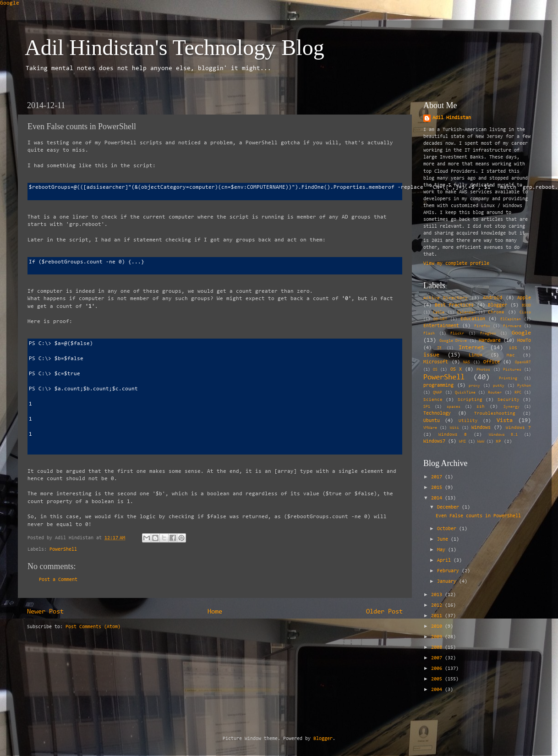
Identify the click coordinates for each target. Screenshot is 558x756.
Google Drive (453, 341)
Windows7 (434, 441)
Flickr (457, 334)
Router (495, 393)
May (443, 550)
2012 (438, 605)
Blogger (498, 305)
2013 (438, 595)
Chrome (496, 312)
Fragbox (488, 334)
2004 (438, 690)
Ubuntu (432, 421)
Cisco (525, 312)
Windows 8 (453, 435)
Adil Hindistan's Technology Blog (175, 47)
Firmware (512, 326)
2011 (438, 616)
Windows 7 (518, 428)
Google (10, 3)
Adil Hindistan (452, 118)
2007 (438, 658)
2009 (438, 637)
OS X (456, 370)
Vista (505, 420)
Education (473, 319)
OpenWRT (523, 362)
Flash (429, 334)
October (448, 529)
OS (435, 370)
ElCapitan (511, 319)
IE (439, 348)
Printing (508, 378)
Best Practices (454, 305)
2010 (438, 627)
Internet (471, 348)
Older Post (384, 612)
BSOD (526, 306)
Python (524, 386)
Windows (481, 428)
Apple (524, 298)
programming (438, 386)
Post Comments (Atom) (93, 627)
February (449, 571)
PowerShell (63, 550)
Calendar (466, 312)
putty (499, 386)
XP (498, 442)
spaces (454, 407)
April (445, 561)
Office (492, 362)
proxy (474, 386)
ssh (481, 407)
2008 (438, 648)
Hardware (490, 341)
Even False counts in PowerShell (478, 516)
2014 (438, 498)
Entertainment (441, 326)
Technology (437, 414)
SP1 (427, 407)
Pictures (512, 370)
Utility (468, 421)
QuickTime (465, 393)
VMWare (430, 428)
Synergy (511, 407)
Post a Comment (58, 580)
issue (431, 355)
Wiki (454, 428)
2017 (438, 477)
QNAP (438, 393)
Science (433, 400)
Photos (483, 370)
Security (509, 400)
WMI (462, 442)
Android (492, 298)
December (449, 507)
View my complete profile (456, 264)
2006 (438, 669)
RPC (518, 393)
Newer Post (45, 612)
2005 (438, 679)
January (448, 582)
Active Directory (446, 298)
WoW (481, 442)
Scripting (470, 400)
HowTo (524, 341)
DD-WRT (440, 319)
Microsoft (436, 362)
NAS (467, 362)
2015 (438, 488)
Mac (511, 356)
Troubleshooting (495, 414)
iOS (513, 348)
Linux (476, 355)
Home (215, 612)
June (444, 540)
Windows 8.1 (503, 435)
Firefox (482, 326)
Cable (439, 312)
